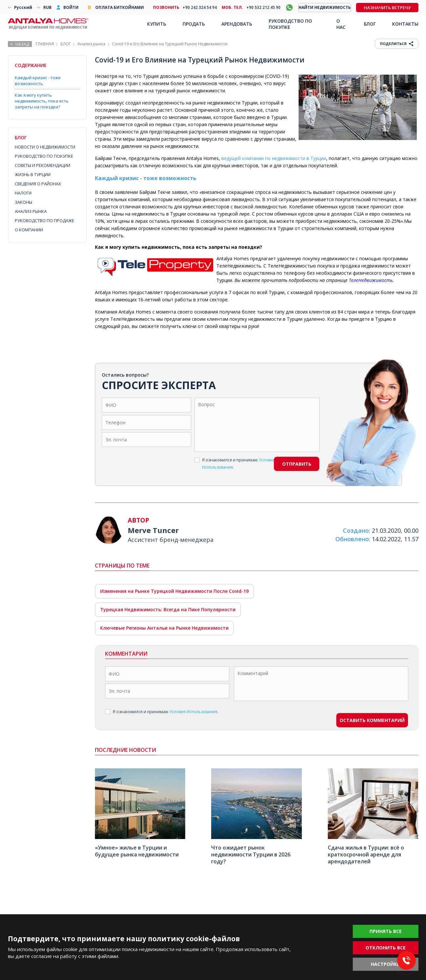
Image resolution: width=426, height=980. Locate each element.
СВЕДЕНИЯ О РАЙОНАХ (38, 184)
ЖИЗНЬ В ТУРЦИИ (33, 175)
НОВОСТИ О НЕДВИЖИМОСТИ (45, 147)
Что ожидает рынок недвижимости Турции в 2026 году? (251, 854)
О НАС (341, 24)
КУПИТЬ (157, 24)
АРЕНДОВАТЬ (237, 24)
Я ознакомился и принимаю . (235, 464)
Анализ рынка (91, 44)
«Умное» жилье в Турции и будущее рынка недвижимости (137, 851)
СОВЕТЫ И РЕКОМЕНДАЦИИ (43, 165)
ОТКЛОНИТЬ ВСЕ (386, 948)
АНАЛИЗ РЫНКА (31, 211)
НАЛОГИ (23, 193)
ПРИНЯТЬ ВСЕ (386, 931)
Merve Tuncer (153, 530)
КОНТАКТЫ (405, 24)
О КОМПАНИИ (29, 230)
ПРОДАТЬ (194, 24)
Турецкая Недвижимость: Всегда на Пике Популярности (168, 609)
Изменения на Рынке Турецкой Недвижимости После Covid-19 (174, 591)
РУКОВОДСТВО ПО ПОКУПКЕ (44, 156)
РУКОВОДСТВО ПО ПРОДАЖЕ (45, 221)
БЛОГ (66, 44)
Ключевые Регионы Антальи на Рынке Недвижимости (164, 628)
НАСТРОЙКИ (386, 964)
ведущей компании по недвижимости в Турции (274, 158)
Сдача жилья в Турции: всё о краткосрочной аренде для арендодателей (366, 854)
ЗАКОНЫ (23, 202)
